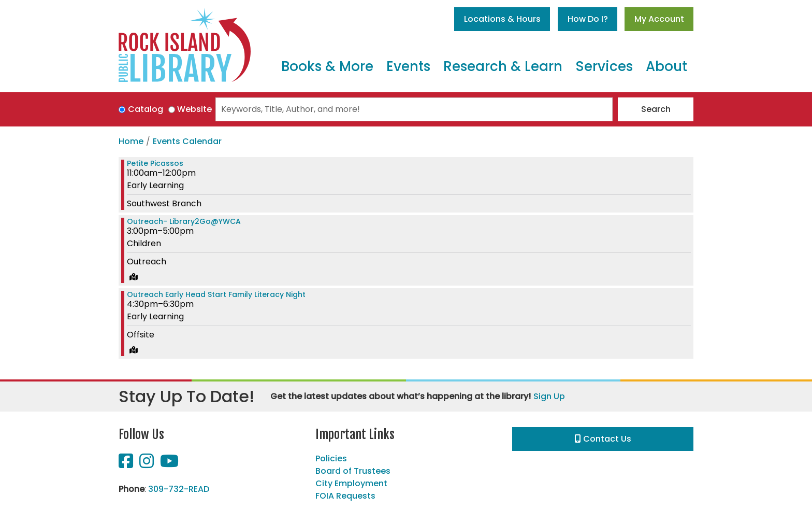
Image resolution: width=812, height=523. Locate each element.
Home (131, 141)
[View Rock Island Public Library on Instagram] (148, 464)
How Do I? (588, 19)
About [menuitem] (666, 66)
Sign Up (549, 396)
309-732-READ (179, 489)
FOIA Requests (345, 496)
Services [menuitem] (604, 66)
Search (656, 109)
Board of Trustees (353, 471)
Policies (331, 458)
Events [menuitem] (408, 66)
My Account (659, 19)
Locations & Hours (502, 19)
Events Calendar (187, 141)
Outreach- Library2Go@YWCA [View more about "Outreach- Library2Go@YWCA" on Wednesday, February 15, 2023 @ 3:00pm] (184, 221)
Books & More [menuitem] (327, 66)
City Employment (351, 483)
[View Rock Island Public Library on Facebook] (127, 464)
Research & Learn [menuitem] (503, 66)
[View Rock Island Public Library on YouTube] (169, 464)
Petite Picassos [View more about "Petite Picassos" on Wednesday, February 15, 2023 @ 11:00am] (155, 163)
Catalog (146, 109)
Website (194, 109)
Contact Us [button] (603, 439)
